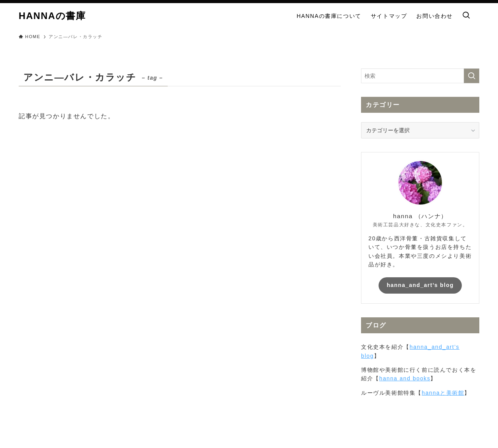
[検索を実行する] (472, 76)
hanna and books (405, 378)
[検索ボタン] (466, 16)
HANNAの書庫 (52, 16)
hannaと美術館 (443, 393)
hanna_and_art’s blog (420, 285)
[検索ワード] (420, 76)
